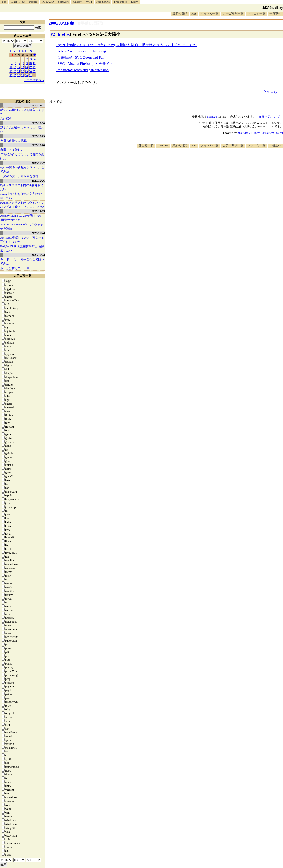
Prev (13, 51)
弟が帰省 (6, 119)
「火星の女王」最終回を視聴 (19, 176)
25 (34, 71)
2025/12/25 (38, 211)
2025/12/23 (38, 255)
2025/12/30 (38, 123)
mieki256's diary (270, 8)
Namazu (212, 117)
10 (30, 63)
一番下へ (275, 14)
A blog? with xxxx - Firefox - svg (82, 51)
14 (19, 67)
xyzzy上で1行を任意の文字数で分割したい (22, 196)
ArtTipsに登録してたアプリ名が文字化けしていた (22, 240)
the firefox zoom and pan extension (83, 70)
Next (33, 51)
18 (34, 67)
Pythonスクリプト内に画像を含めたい (22, 187)
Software (63, 2)
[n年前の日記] (90, 23)
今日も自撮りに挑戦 (13, 141)
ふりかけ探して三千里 (15, 268)
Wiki (89, 2)
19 (11, 71)
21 (19, 71)
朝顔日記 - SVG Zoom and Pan (81, 57)
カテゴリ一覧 (23, 276)
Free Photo (120, 2)
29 (23, 75)
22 (23, 71)
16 (26, 67)
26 (11, 75)
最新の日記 (180, 14)
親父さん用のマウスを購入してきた (22, 112)
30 (26, 75)
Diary (134, 2)
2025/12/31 (38, 105)
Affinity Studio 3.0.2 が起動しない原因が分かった (22, 218)
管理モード (146, 145)
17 (30, 67)
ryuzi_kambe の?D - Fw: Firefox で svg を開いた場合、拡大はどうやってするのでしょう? (128, 45)
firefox (64, 34)
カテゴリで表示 (34, 80)
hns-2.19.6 (244, 133)
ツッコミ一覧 (256, 14)
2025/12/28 (38, 145)
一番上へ (275, 145)
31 (30, 75)
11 (34, 63)
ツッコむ (270, 92)
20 (15, 71)
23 (26, 71)
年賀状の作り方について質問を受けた (22, 156)
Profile (33, 2)
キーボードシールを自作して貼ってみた (22, 261)
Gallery (78, 2)
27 (15, 75)
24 (30, 71)
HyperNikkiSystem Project (267, 133)
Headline (163, 145)
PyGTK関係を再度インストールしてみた (22, 169)
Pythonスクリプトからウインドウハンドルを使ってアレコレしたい (22, 205)
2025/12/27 (38, 163)
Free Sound (103, 2)
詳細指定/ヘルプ (269, 117)
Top (4, 2)
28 (19, 75)
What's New (18, 2)
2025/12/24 (38, 233)
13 (15, 67)
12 (11, 67)
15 (23, 67)
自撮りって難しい (12, 150)
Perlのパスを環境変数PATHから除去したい (22, 248)
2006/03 (23, 51)
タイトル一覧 (210, 14)
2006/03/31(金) (62, 23)
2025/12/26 (38, 181)
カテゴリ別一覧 (233, 14)
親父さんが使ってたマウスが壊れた (22, 130)
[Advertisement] (201, 161)
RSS (194, 14)
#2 (53, 34)
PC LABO (48, 2)
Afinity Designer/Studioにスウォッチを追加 (22, 226)
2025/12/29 (38, 136)
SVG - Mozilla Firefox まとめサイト (85, 64)
